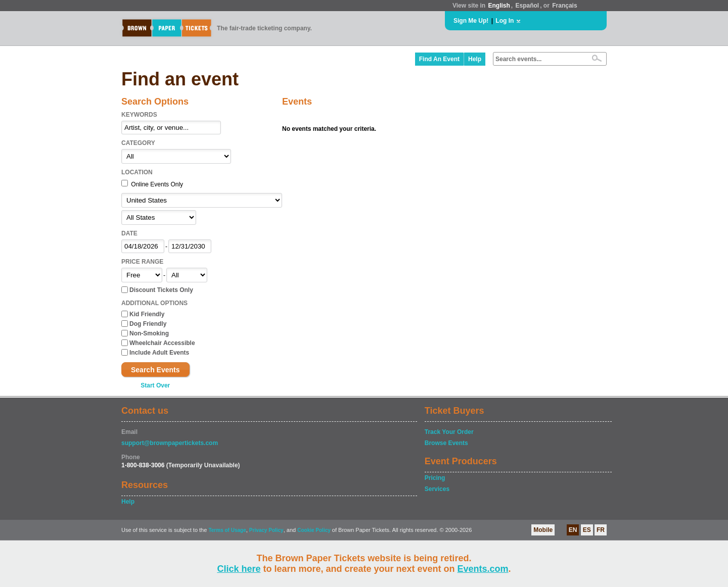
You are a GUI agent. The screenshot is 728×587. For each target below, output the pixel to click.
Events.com (483, 569)
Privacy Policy (266, 530)
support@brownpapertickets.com (170, 443)
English (499, 6)
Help (475, 59)
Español (528, 6)
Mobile (543, 530)
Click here (239, 569)
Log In (505, 21)
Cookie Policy (314, 530)
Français (564, 6)
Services (437, 489)
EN (573, 530)
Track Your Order (449, 432)
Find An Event (439, 59)
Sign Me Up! (471, 21)
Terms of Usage (227, 530)
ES (587, 530)
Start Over (155, 385)
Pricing (435, 478)
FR (601, 530)
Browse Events (446, 443)
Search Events (155, 370)
